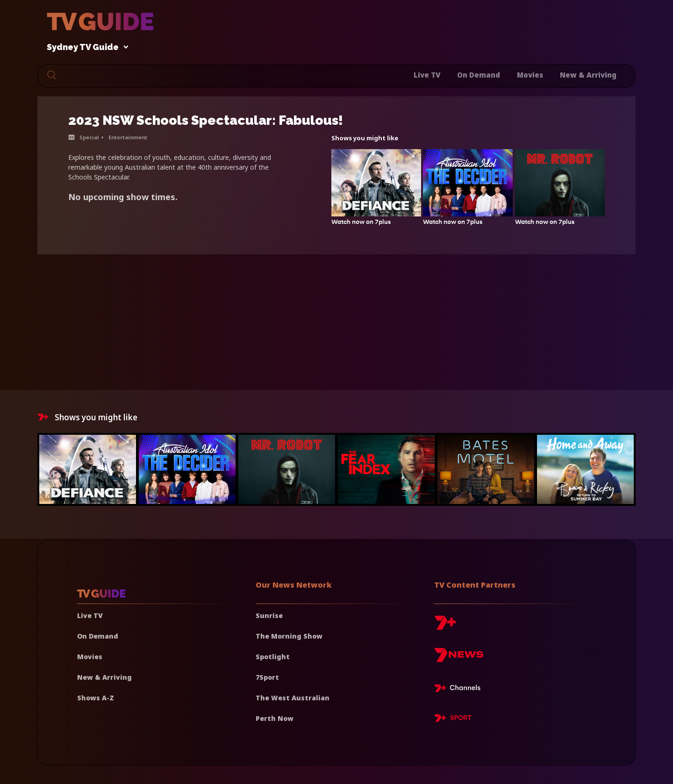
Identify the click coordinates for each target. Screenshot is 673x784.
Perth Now (275, 718)
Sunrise (269, 615)
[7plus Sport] (453, 719)
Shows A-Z (96, 698)
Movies (530, 75)
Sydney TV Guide (85, 47)
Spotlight (273, 657)
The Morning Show (289, 636)
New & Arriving (588, 75)
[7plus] (445, 626)
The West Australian (293, 698)
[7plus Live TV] (460, 690)
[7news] (459, 658)
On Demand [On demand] (98, 636)
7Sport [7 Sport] (267, 677)
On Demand (479, 75)
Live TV (427, 75)
